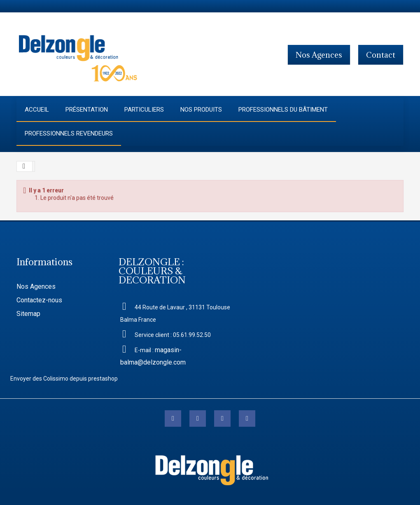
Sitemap (28, 314)
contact (381, 55)
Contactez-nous (39, 300)
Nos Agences (36, 286)
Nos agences (319, 55)
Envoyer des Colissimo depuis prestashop (64, 379)
